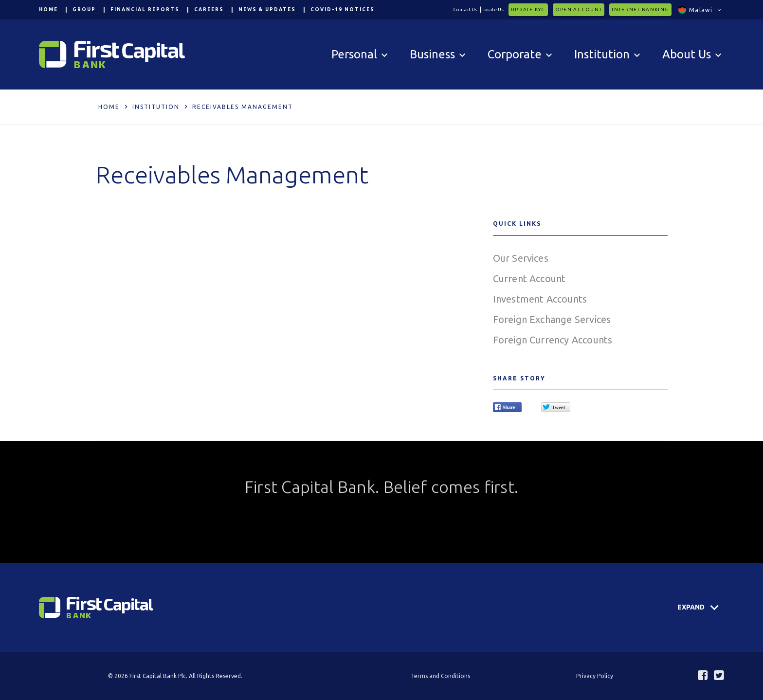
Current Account (529, 278)
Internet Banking (640, 9)
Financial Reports (145, 9)
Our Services (521, 258)
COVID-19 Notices (343, 9)
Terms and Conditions (440, 676)
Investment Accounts (540, 299)
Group (84, 9)
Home (48, 9)
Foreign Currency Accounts (553, 340)
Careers (209, 9)
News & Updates (267, 9)
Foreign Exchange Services (552, 319)
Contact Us (465, 9)
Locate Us (493, 9)
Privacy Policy (595, 676)
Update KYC (528, 9)
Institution (156, 107)
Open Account (579, 9)
